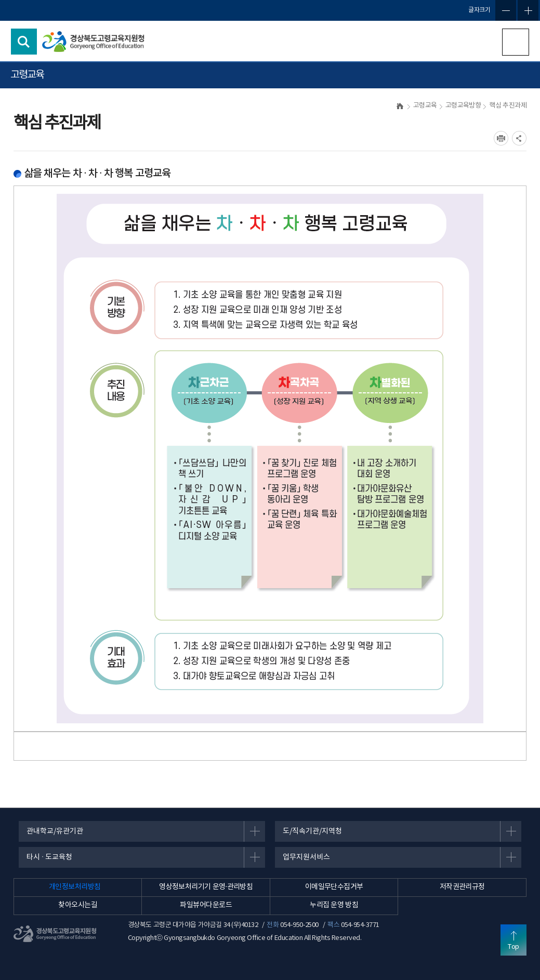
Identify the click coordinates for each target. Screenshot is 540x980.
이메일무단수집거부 (334, 887)
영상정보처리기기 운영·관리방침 (206, 887)
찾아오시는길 (78, 905)
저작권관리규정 (462, 887)
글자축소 (506, 10)
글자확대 (528, 10)
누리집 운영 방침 (334, 905)
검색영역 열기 (24, 42)
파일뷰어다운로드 (206, 905)
